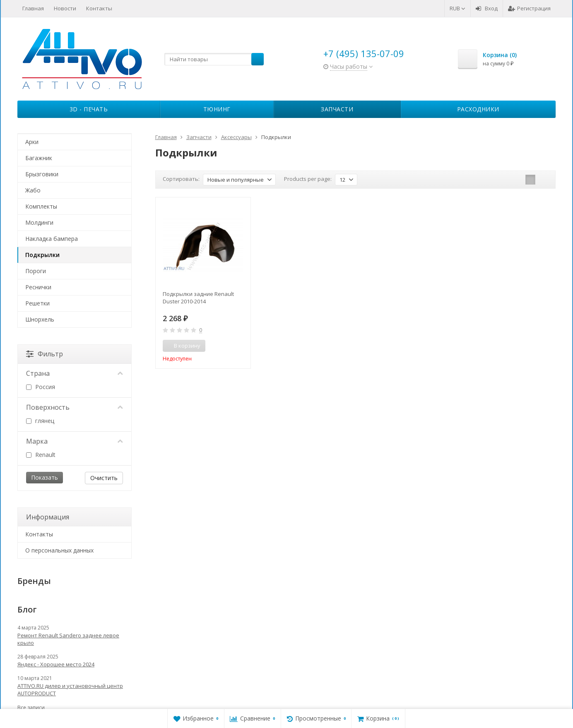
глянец (40, 421)
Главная (33, 8)
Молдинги (39, 222)
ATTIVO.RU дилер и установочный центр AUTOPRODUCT (70, 690)
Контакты (99, 8)
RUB (457, 8)
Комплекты (41, 206)
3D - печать (89, 109)
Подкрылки (42, 255)
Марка (75, 441)
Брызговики (42, 174)
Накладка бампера (52, 239)
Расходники (478, 109)
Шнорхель (40, 319)
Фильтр (45, 354)
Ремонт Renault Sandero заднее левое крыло (68, 639)
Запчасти (337, 109)
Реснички (38, 287)
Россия (41, 387)
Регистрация (529, 8)
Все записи (31, 708)
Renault (41, 455)
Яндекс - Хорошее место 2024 (56, 664)
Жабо (33, 190)
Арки (32, 142)
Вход (487, 8)
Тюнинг (217, 109)
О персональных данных (59, 550)
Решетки (37, 303)
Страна (75, 373)
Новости (65, 8)
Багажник (39, 158)
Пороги (36, 271)
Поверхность (75, 407)
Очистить (104, 478)
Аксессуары (236, 137)
